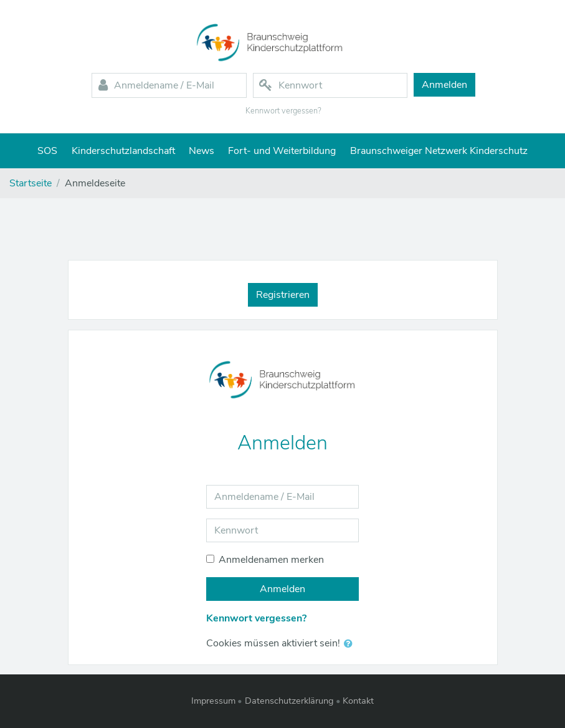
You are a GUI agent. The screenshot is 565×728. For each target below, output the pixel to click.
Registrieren (283, 295)
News (202, 151)
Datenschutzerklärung (289, 701)
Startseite (31, 183)
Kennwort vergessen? (283, 111)
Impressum (213, 701)
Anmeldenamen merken (271, 560)
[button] (351, 644)
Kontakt (358, 701)
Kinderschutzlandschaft (123, 151)
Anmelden (282, 589)
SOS (47, 151)
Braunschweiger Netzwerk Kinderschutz (439, 151)
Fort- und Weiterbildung (282, 151)
